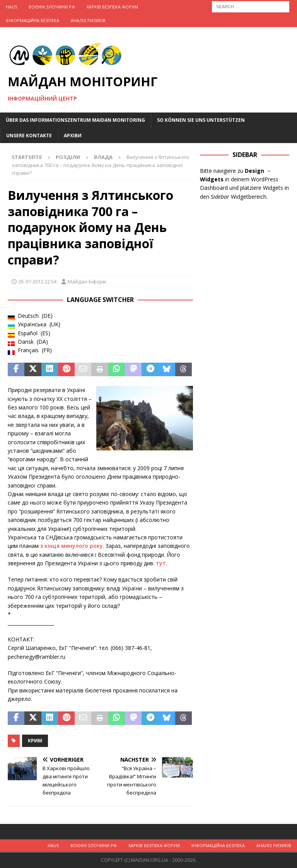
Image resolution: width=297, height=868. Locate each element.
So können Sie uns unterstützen (201, 120)
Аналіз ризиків (88, 20)
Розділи (68, 157)
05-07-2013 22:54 (38, 281)
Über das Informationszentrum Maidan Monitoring (75, 120)
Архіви (73, 136)
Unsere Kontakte (29, 136)
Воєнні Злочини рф (52, 7)
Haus (11, 7)
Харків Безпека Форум (112, 7)
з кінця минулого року (72, 546)
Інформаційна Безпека (32, 20)
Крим (35, 741)
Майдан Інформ (87, 281)
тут (161, 563)
